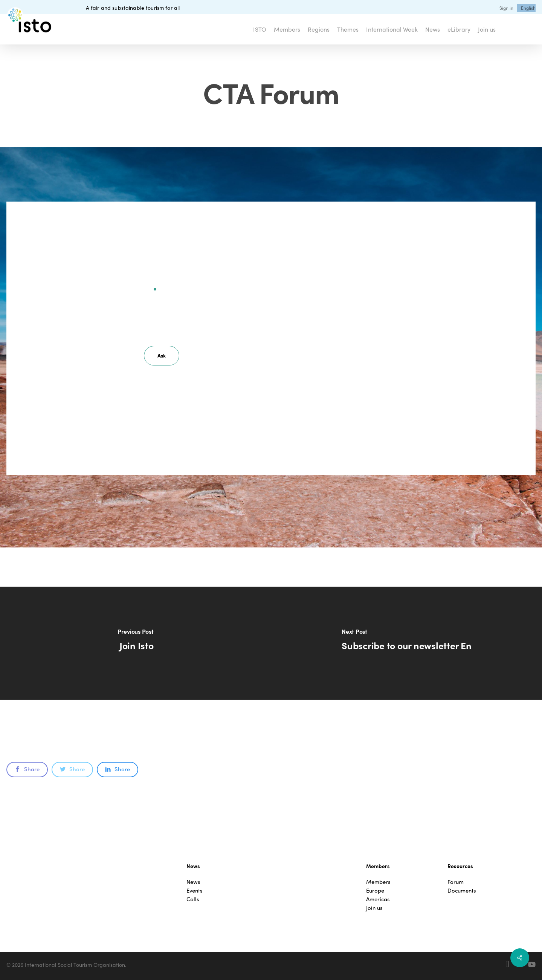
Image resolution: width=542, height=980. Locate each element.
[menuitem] (528, 8)
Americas (378, 899)
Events (195, 891)
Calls (193, 899)
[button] (162, 356)
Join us (374, 908)
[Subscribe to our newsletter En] (407, 643)
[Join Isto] (136, 643)
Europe (375, 891)
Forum (456, 882)
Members (378, 882)
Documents (462, 891)
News (193, 882)
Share (27, 769)
